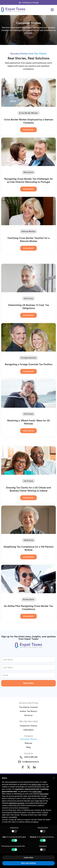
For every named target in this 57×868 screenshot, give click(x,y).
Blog (28, 747)
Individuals (28, 730)
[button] (52, 10)
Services (28, 715)
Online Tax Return (28, 711)
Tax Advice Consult (28, 707)
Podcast (29, 743)
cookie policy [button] (37, 792)
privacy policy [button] (37, 784)
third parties (44, 794)
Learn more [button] (28, 857)
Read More (28, 130)
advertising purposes (17, 803)
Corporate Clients (29, 726)
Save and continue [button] (28, 863)
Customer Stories (29, 739)
